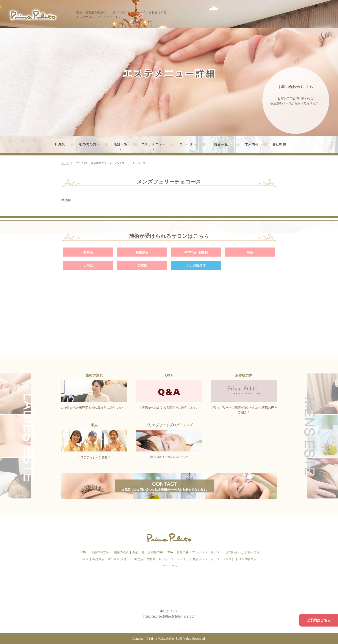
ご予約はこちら (319, 620)
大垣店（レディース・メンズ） (168, 559)
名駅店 (142, 266)
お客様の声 (155, 552)
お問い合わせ (235, 552)
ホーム (65, 163)
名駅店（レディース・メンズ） (214, 559)
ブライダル (170, 566)
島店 (250, 252)
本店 (86, 559)
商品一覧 (138, 552)
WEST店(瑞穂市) (196, 252)
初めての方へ (101, 552)
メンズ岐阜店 (196, 266)
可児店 (139, 559)
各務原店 (142, 252)
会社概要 (183, 552)
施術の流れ (121, 552)
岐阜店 (88, 252)
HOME (84, 552)
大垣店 (88, 266)
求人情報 (253, 552)
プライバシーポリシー (207, 552)
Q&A (170, 552)
